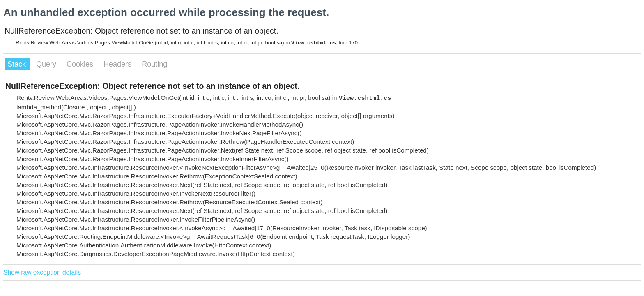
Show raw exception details (42, 272)
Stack (18, 64)
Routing (154, 64)
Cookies (81, 64)
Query (47, 64)
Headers (118, 64)
